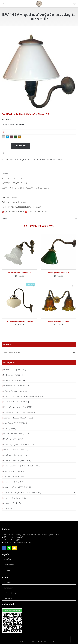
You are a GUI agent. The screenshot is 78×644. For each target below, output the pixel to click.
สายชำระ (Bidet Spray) (14, 471)
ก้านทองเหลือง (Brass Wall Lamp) (24, 160)
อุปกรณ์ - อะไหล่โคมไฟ (12, 503)
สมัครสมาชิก (8, 588)
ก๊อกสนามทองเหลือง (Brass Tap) (17, 461)
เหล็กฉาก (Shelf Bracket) (15, 391)
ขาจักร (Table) (10, 429)
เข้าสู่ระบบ (7, 583)
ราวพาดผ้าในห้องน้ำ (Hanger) (16, 450)
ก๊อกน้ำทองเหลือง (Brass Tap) (16, 455)
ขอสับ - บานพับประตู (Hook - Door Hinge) (22, 466)
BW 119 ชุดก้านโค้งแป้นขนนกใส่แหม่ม (19, 273)
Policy (55, 641)
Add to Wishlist (4, 153)
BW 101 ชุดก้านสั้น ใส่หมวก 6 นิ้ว (59, 273)
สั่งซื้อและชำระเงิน (10, 593)
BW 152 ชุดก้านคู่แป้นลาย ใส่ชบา (59, 322)
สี (3, 132)
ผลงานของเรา (9, 565)
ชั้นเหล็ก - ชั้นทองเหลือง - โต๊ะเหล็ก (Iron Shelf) (23, 397)
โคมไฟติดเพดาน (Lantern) (15, 370)
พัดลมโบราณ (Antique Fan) (15, 423)
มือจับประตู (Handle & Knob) (16, 402)
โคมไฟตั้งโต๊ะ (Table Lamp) (15, 380)
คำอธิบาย (5, 174)
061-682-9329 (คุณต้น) (13, 540)
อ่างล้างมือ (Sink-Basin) (14, 477)
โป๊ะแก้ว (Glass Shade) (13, 439)
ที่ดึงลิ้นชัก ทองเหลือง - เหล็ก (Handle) (19, 413)
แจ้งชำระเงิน (8, 599)
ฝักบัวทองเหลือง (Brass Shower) (18, 487)
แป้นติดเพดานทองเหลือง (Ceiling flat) (20, 434)
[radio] (4, 137)
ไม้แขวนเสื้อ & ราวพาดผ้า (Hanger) (18, 407)
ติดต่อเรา (7, 570)
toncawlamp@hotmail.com (21, 542)
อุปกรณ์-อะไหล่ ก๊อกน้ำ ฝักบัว (15, 498)
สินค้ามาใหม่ (8, 509)
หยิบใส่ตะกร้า (21, 146)
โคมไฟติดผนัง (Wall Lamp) (51, 160)
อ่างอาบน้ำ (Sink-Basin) (14, 482)
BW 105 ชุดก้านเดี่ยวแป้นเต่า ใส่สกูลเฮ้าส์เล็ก (20, 322)
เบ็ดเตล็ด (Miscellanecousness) (18, 418)
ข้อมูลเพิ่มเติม (6, 218)
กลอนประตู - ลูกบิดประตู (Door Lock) (19, 445)
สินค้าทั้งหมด (8, 559)
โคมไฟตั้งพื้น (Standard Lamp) (17, 386)
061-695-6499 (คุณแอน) (13, 537)
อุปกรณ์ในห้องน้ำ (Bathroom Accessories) (22, 493)
